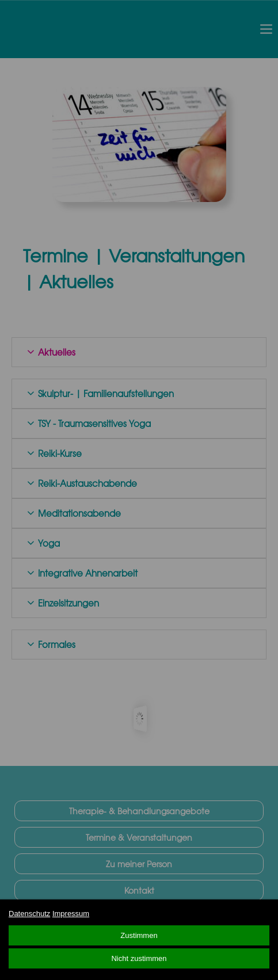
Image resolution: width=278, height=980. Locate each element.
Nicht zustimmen (139, 958)
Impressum (71, 914)
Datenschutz (29, 914)
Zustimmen (139, 935)
